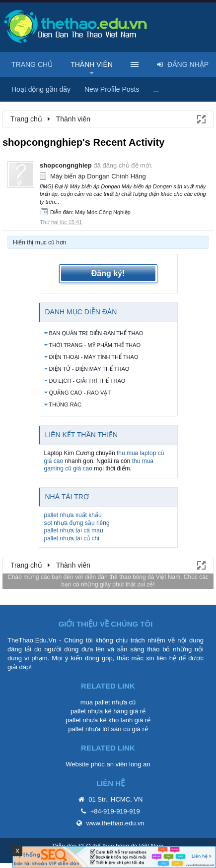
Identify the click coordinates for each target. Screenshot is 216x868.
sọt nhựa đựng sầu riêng (77, 523)
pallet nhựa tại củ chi (72, 538)
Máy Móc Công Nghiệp (103, 212)
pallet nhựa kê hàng (99, 711)
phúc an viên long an (121, 764)
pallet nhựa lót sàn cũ (99, 729)
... (156, 89)
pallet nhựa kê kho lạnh (99, 720)
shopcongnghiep (66, 165)
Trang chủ (32, 64)
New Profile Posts (112, 89)
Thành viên (92, 64)
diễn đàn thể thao (108, 577)
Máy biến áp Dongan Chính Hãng (98, 176)
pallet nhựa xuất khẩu (73, 515)
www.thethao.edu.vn (115, 823)
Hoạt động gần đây (41, 89)
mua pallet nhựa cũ (108, 702)
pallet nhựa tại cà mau (74, 530)
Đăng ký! (108, 273)
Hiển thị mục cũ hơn (39, 242)
